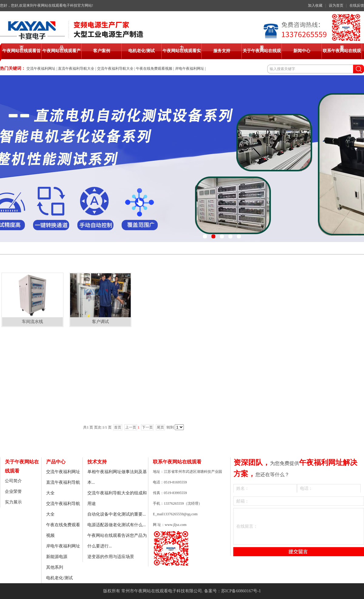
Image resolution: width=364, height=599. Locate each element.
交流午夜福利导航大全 (115, 69)
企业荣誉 (13, 491)
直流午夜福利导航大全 (76, 69)
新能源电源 (57, 557)
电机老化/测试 (59, 578)
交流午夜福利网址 (41, 69)
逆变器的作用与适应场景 (111, 557)
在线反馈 (357, 5)
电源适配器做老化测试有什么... (117, 525)
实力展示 (13, 502)
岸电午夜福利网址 (190, 69)
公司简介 (13, 481)
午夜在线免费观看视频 (154, 69)
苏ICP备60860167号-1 (241, 591)
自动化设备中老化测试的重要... (117, 514)
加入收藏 (315, 5)
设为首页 (336, 5)
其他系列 (55, 567)
